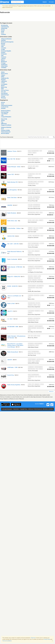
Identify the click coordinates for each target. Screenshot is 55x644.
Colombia (4, 48)
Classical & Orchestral (7, 105)
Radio (45, 2)
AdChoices (31, 409)
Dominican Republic (6, 51)
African (3, 102)
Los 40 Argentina (12, 190)
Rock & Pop (11, 375)
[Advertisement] (19, 145)
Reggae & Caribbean (6, 125)
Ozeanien (3, 34)
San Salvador (4, 93)
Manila (3, 86)
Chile (2, 46)
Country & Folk (5, 107)
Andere (3, 121)
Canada (3, 45)
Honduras (4, 57)
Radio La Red (11, 304)
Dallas (3, 77)
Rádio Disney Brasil (13, 352)
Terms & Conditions (7, 641)
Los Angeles (4, 84)
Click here (33, 638)
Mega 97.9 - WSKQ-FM (14, 277)
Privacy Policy (47, 639)
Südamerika (4, 28)
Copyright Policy (24, 409)
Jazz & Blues (4, 114)
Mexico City (4, 87)
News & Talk (4, 119)
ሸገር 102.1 (10, 319)
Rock (2, 129)
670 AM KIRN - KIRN (13, 327)
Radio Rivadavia (12, 213)
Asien (3, 33)
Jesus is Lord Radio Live (14, 296)
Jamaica (3, 59)
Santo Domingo (5, 95)
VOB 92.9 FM (11, 236)
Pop (2, 122)
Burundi (3, 43)
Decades (3, 108)
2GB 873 (10, 360)
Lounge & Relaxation (6, 117)
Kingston (3, 80)
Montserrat (4, 62)
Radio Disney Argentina (14, 385)
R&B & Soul (4, 124)
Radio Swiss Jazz (12, 221)
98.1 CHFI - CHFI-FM (13, 244)
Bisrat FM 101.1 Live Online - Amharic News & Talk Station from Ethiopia (15, 345)
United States (4, 66)
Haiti (2, 56)
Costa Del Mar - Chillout (14, 228)
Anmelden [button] (51, 2)
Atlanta (3, 72)
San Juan (3, 92)
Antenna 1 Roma (12, 151)
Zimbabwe (4, 68)
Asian (3, 104)
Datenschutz (16, 409)
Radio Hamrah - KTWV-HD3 (15, 267)
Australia (3, 40)
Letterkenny (4, 81)
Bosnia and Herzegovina (7, 42)
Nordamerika (4, 25)
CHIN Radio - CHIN (12, 367)
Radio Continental (12, 259)
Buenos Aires (4, 74)
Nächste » (52, 391)
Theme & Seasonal (6, 132)
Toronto (3, 96)
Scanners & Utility (5, 130)
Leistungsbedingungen (7, 409)
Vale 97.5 (10, 311)
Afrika (3, 31)
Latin (2, 115)
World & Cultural (5, 133)
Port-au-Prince (5, 90)
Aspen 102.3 (11, 174)
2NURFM (10, 205)
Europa (3, 30)
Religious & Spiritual (6, 127)
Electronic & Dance (6, 111)
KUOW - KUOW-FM (12, 286)
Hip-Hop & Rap (5, 112)
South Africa (4, 65)
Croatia (3, 49)
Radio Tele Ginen (12, 198)
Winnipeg (3, 98)
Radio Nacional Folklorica (14, 252)
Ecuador (3, 52)
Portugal (3, 63)
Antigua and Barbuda (6, 39)
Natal (2, 89)
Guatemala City (5, 78)
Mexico (3, 60)
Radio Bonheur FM (12, 182)
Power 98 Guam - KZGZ (14, 167)
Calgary (3, 75)
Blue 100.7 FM (11, 159)
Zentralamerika (5, 27)
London (3, 83)
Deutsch (42, 404)
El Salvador (4, 54)
